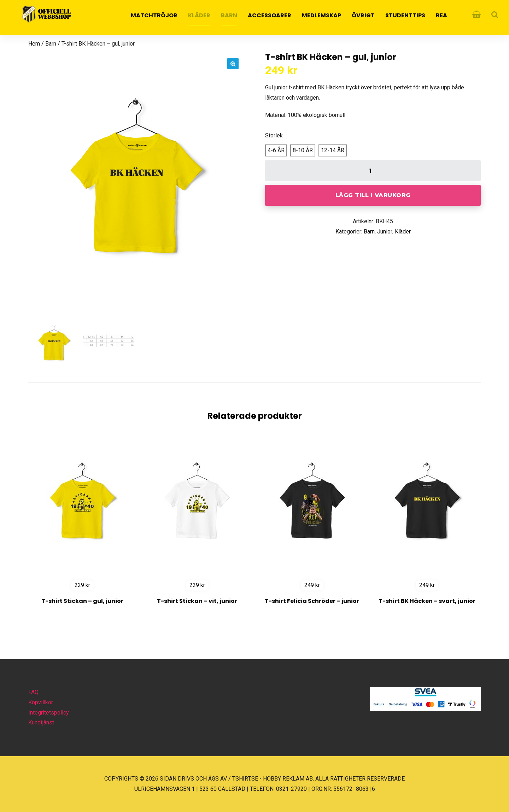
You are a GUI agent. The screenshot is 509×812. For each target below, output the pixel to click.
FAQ (33, 692)
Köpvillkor (41, 702)
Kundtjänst (41, 722)
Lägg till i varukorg (373, 195)
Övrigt (363, 15)
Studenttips (405, 15)
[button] (233, 64)
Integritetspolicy (49, 713)
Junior (385, 232)
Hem (34, 44)
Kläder (199, 15)
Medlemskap (321, 15)
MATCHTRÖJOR (154, 15)
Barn (229, 15)
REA (441, 15)
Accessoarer (270, 15)
